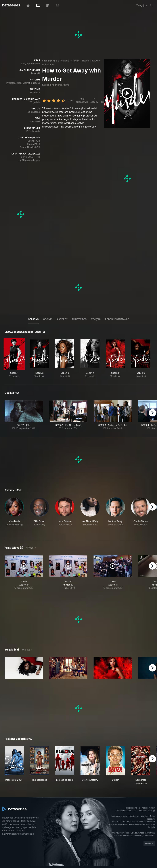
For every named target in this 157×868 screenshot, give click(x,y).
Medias (130, 822)
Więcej (30, 548)
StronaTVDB (34, 141)
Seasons (33, 319)
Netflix (76, 61)
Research (151, 822)
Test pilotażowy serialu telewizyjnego (124, 824)
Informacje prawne (119, 816)
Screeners (140, 822)
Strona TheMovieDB (30, 147)
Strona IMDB (34, 144)
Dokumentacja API (124, 811)
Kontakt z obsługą (147, 811)
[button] (14, 515)
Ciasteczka (134, 816)
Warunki (145, 816)
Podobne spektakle (117, 319)
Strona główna (49, 61)
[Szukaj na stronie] (152, 5)
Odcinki (48, 319)
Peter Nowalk (33, 131)
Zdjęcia (96, 319)
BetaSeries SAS (118, 822)
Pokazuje (65, 61)
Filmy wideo (79, 319)
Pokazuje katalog (132, 808)
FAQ (135, 811)
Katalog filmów (148, 808)
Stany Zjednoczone (30, 64)
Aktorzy (62, 319)
